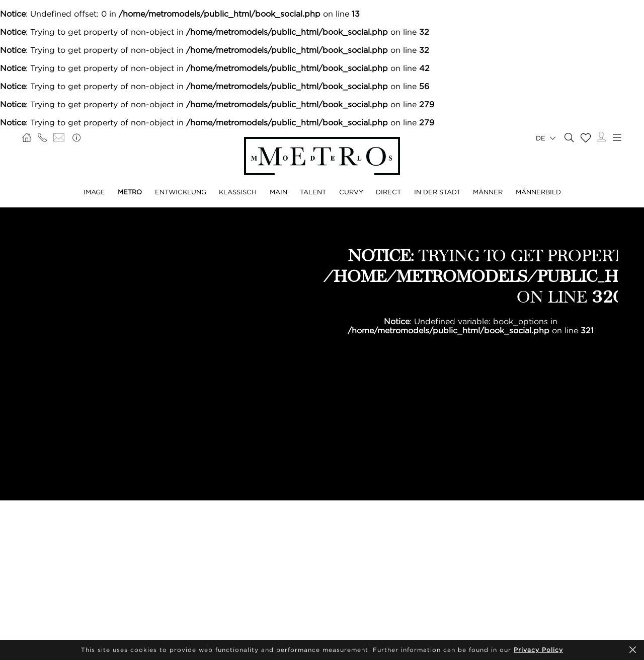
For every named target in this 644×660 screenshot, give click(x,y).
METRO (130, 192)
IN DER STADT (437, 192)
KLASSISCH (238, 192)
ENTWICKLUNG (181, 192)
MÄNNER (488, 192)
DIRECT (388, 192)
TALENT (313, 192)
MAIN (278, 192)
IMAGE (94, 192)
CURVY (351, 192)
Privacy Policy (538, 650)
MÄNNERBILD (538, 192)
